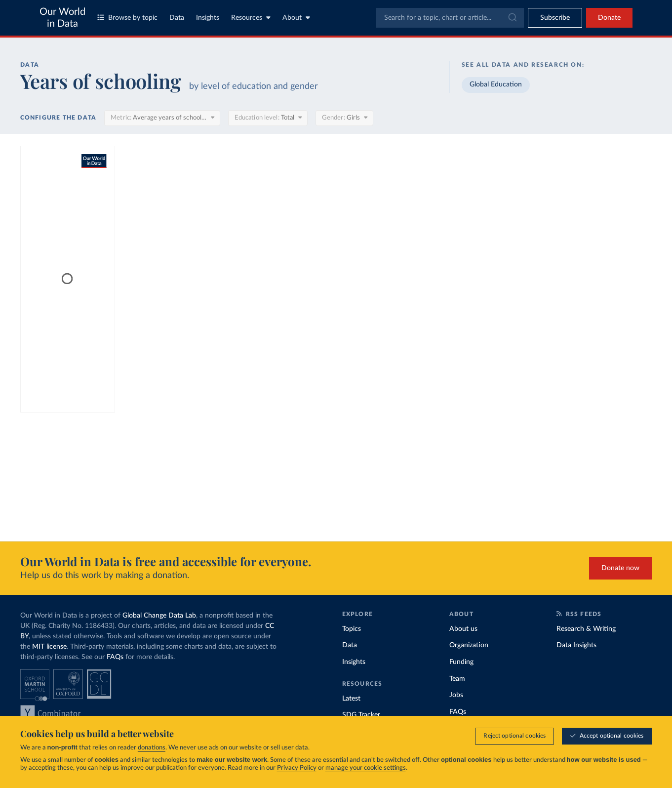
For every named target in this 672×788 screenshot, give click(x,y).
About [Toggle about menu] (296, 18)
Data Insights (576, 645)
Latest (351, 699)
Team (457, 679)
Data (177, 18)
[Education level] (268, 118)
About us (463, 629)
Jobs (456, 695)
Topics (352, 629)
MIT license (49, 647)
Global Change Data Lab (159, 616)
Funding (461, 662)
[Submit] (512, 18)
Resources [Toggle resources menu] (251, 18)
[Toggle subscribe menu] (555, 18)
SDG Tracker (361, 715)
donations (152, 748)
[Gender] (344, 118)
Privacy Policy (297, 768)
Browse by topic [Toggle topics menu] (127, 18)
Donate (609, 18)
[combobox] (450, 18)
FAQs (115, 657)
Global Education (496, 84)
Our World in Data (62, 18)
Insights (208, 18)
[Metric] (162, 118)
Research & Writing (586, 629)
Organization (469, 645)
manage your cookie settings (366, 768)
